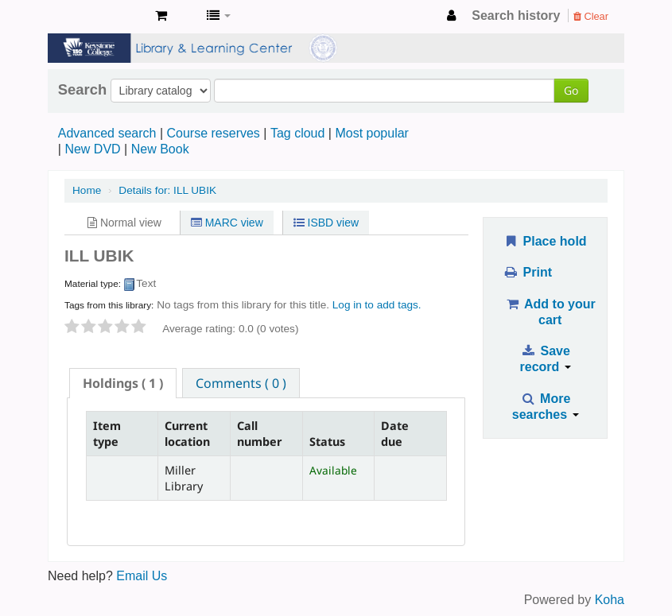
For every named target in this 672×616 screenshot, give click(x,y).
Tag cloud (298, 133)
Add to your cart (550, 312)
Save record (546, 359)
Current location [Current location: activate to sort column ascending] (187, 433)
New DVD (92, 149)
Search (82, 90)
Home (87, 190)
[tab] (123, 383)
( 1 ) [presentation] (123, 383)
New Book (160, 149)
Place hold (545, 241)
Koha (610, 600)
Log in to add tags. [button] (377, 305)
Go (571, 90)
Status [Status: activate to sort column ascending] (327, 442)
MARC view (227, 223)
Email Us (142, 576)
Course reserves (213, 133)
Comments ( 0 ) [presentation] (241, 383)
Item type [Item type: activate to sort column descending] (107, 433)
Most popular (372, 133)
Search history (516, 15)
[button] (161, 16)
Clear (591, 16)
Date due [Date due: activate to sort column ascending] (395, 433)
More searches (546, 407)
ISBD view (326, 223)
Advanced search (107, 133)
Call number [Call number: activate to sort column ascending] (259, 433)
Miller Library (103, 16)
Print (528, 272)
